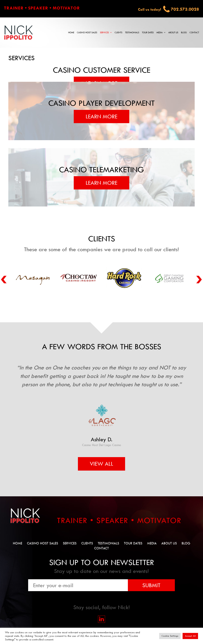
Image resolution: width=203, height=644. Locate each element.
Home (71, 33)
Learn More (101, 117)
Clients (118, 33)
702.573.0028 (185, 9)
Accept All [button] (190, 636)
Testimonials (132, 33)
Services (104, 33)
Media (159, 33)
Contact (194, 33)
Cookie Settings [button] (170, 636)
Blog (184, 33)
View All (101, 464)
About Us (173, 33)
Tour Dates (148, 33)
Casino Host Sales (87, 33)
